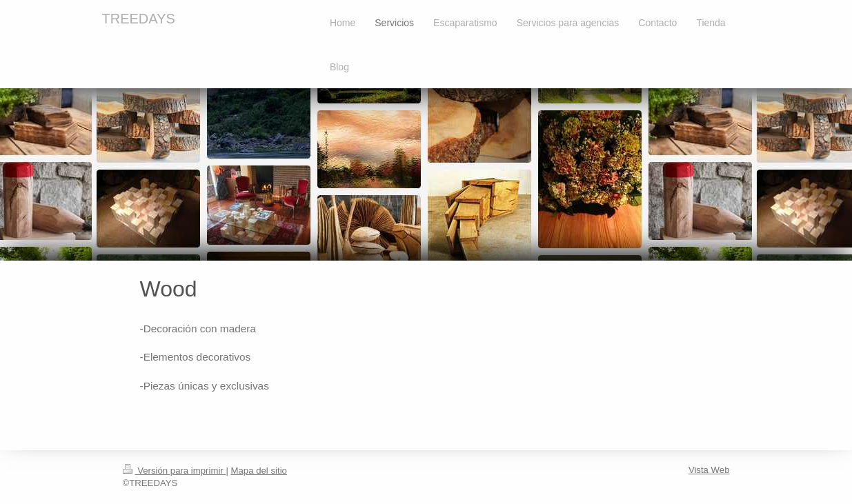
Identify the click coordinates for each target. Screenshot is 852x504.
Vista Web (709, 470)
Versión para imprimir (175, 471)
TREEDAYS (139, 19)
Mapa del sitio (259, 471)
